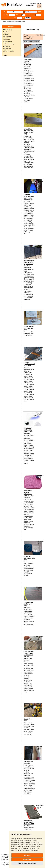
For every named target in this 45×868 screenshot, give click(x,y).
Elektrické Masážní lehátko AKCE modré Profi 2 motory (29, 197)
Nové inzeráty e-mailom (32, 42)
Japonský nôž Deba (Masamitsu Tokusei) (29, 131)
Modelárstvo (6, 32)
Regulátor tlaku (28, 761)
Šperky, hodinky (7, 42)
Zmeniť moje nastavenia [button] (27, 863)
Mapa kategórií (5, 863)
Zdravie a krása (7, 49)
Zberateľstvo (6, 46)
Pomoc (3, 856)
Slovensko (8, 865)
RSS (7, 858)
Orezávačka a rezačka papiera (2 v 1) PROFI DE (29, 822)
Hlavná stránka (7, 22)
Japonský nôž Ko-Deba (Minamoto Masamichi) (28, 62)
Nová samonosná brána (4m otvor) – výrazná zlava (29, 262)
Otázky (7, 856)
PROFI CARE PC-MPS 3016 (29, 327)
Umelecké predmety (8, 44)
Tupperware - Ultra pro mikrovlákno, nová (28, 493)
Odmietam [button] (27, 859)
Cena (37, 35)
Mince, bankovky (7, 30)
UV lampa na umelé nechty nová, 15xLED (28, 430)
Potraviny (5, 34)
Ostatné (15, 22)
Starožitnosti (6, 39)
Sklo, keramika (7, 37)
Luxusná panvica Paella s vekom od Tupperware (29, 653)
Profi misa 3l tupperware (28, 557)
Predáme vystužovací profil (29, 363)
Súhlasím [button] (27, 855)
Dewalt (26, 719)
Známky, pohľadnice (8, 51)
